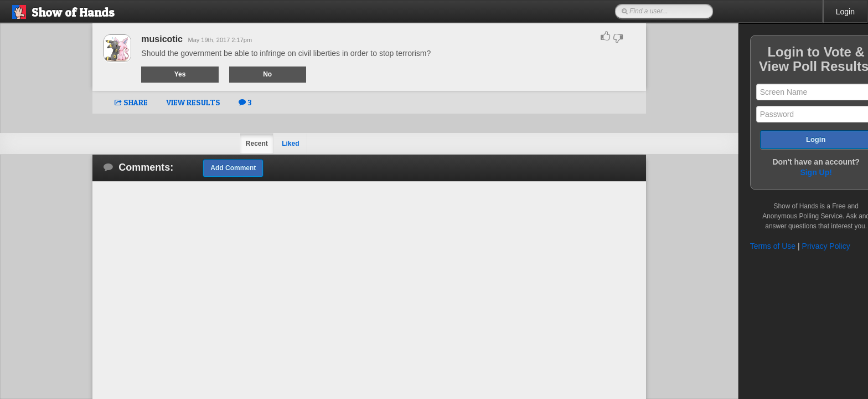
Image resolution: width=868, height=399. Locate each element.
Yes (167, 74)
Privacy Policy (800, 246)
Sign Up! (790, 172)
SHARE (118, 102)
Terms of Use (747, 246)
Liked (278, 144)
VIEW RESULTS (180, 102)
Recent (244, 144)
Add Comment (220, 168)
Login (845, 12)
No (255, 74)
